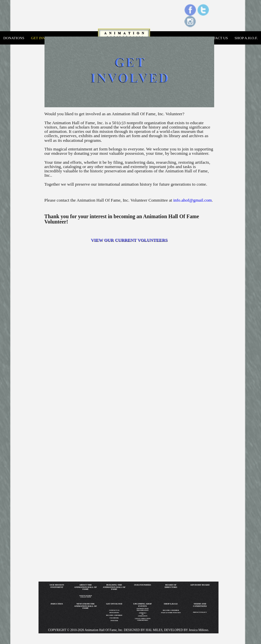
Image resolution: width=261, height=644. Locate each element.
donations (14, 38)
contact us (217, 38)
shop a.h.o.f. (246, 38)
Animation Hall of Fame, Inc (103, 630)
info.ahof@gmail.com (193, 200)
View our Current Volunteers (129, 240)
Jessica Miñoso (198, 630)
